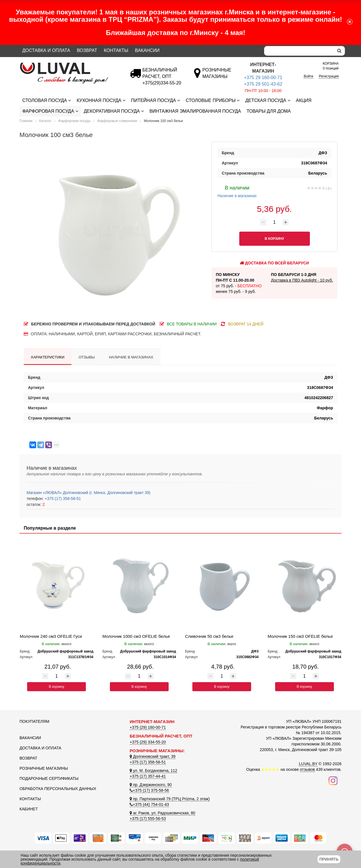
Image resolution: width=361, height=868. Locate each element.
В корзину (57, 687)
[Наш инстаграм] (333, 780)
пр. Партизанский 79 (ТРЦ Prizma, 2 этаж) (170, 799)
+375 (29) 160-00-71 (148, 727)
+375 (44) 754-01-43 (149, 804)
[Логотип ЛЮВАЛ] (70, 65)
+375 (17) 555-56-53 (148, 819)
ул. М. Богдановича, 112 (153, 771)
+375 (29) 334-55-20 (148, 742)
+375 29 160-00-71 (263, 78)
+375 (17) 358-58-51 (62, 499)
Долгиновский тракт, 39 (153, 756)
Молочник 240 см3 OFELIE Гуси (51, 636)
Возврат (87, 50)
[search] (339, 51)
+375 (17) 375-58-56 (149, 790)
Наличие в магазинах (237, 191)
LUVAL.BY (308, 764)
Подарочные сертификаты (49, 778)
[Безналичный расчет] (162, 83)
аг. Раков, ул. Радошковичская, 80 (162, 813)
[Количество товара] (275, 222)
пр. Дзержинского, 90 (151, 785)
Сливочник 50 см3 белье (209, 636)
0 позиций (331, 66)
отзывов (307, 769)
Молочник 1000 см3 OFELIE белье (136, 636)
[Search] (299, 51)
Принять (329, 859)
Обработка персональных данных (58, 789)
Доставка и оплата (46, 50)
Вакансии (147, 50)
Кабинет (29, 809)
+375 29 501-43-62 (263, 84)
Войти (308, 76)
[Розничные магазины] (217, 76)
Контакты (116, 50)
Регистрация (329, 76)
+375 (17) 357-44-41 (148, 776)
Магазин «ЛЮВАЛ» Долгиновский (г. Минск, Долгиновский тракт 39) (88, 493)
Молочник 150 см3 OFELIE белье (300, 636)
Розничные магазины (44, 768)
